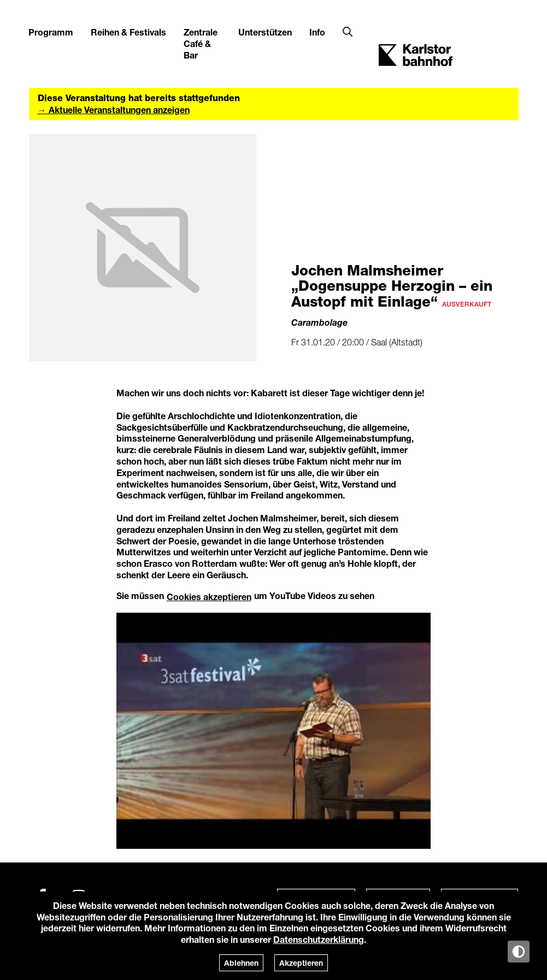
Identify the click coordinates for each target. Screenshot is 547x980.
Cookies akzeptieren (209, 597)
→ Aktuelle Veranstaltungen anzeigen (114, 110)
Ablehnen (241, 963)
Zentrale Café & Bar (201, 43)
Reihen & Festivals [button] (128, 32)
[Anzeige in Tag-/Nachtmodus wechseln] (519, 952)
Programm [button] (51, 32)
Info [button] (317, 32)
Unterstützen (265, 32)
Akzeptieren (301, 963)
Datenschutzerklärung (319, 939)
